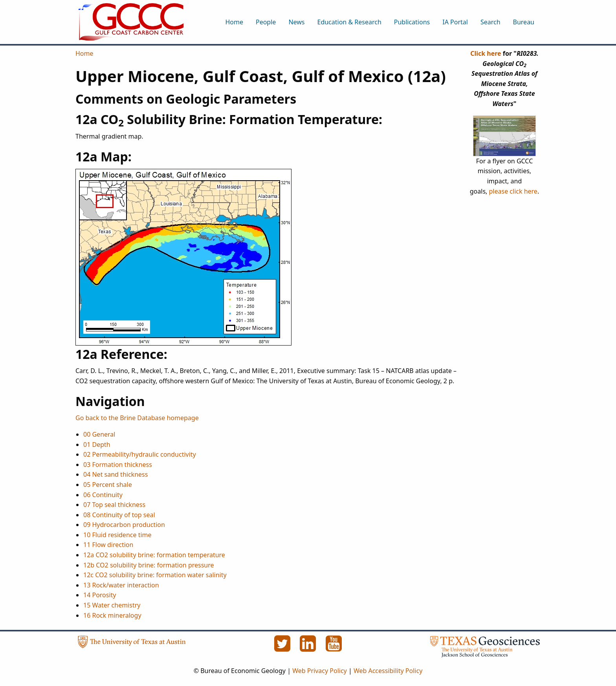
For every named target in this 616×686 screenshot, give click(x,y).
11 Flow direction (108, 545)
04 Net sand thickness (115, 474)
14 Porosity (100, 595)
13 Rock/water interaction (121, 585)
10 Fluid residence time (117, 535)
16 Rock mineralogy (112, 615)
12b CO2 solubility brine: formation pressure (149, 565)
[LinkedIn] (309, 648)
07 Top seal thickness (114, 505)
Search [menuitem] (490, 22)
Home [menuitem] (234, 22)
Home (84, 53)
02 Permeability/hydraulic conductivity (140, 454)
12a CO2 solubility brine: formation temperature (154, 555)
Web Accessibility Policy (388, 671)
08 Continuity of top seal (119, 515)
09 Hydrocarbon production (124, 525)
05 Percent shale (108, 485)
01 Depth (97, 445)
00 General (99, 434)
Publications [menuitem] (412, 22)
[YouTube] (334, 648)
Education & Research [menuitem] (349, 22)
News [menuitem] (296, 22)
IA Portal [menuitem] (455, 22)
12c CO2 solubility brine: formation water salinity (155, 575)
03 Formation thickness (118, 465)
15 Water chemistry (112, 605)
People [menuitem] (266, 22)
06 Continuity (103, 495)
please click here (513, 191)
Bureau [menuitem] (524, 22)
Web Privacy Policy (320, 671)
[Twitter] (283, 648)
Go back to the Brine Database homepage (137, 418)
